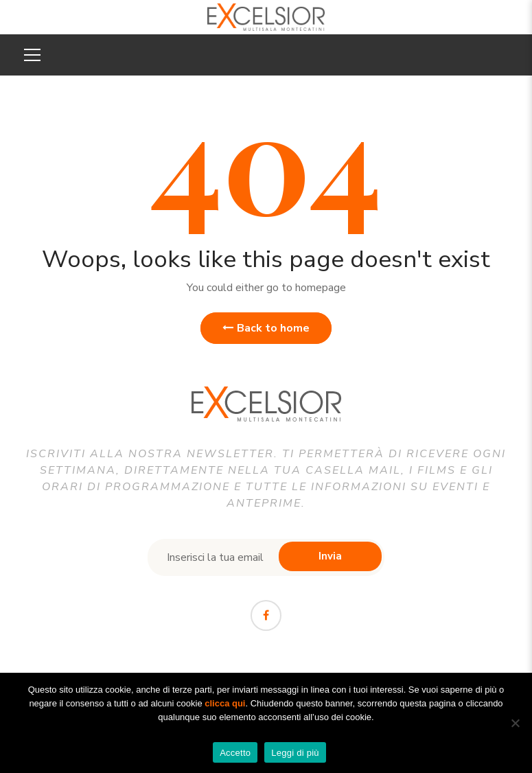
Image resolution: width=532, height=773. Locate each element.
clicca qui (225, 703)
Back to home (266, 328)
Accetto (235, 753)
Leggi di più (295, 753)
